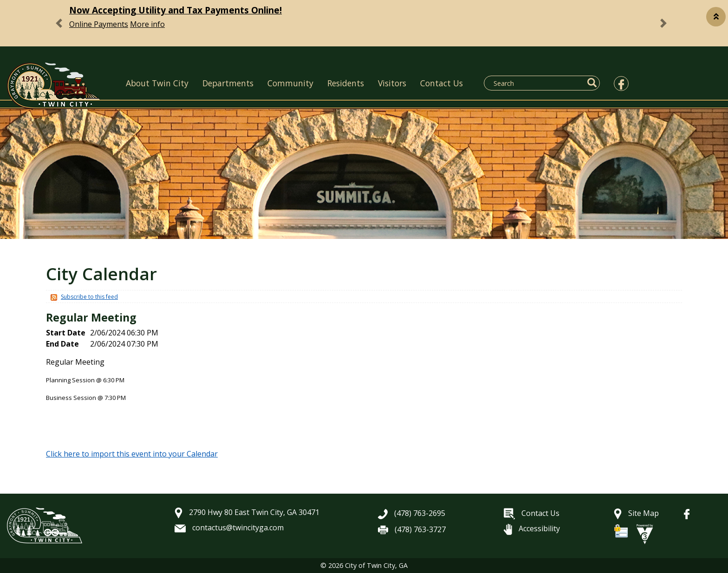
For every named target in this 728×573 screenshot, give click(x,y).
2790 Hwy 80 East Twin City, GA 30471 (247, 512)
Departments (228, 83)
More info (147, 24)
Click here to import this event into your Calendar (132, 454)
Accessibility (532, 528)
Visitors (392, 83)
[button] (716, 17)
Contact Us (442, 83)
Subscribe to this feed (89, 297)
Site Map (636, 513)
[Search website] (536, 83)
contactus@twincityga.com (229, 528)
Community (290, 83)
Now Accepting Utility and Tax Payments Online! (175, 10)
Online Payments (99, 24)
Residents (346, 83)
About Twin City (157, 83)
